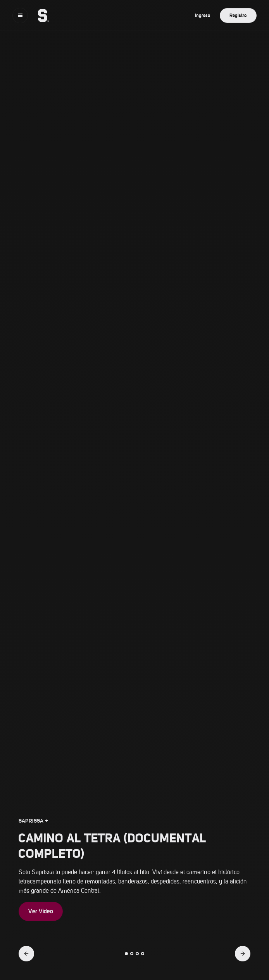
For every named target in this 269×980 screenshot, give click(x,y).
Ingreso (203, 15)
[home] (40, 16)
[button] (20, 16)
